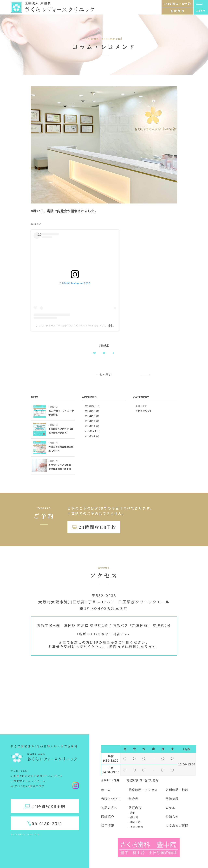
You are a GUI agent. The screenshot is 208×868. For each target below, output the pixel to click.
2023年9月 (90, 411)
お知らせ (172, 816)
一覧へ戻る (104, 375)
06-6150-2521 (47, 823)
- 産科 (132, 813)
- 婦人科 (133, 817)
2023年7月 (90, 416)
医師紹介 (108, 816)
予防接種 (172, 799)
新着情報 (177, 11)
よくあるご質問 (177, 825)
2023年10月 (91, 406)
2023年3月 (90, 426)
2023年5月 (90, 421)
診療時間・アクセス (143, 790)
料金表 (133, 799)
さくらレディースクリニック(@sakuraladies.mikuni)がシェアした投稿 (75, 326)
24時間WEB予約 (97, 527)
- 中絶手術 (135, 822)
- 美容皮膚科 (136, 827)
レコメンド (142, 406)
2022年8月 (90, 436)
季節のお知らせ (144, 411)
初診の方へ (109, 808)
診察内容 (135, 808)
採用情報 (108, 825)
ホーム (106, 790)
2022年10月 (91, 431)
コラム (170, 808)
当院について (111, 799)
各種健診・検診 (177, 790)
